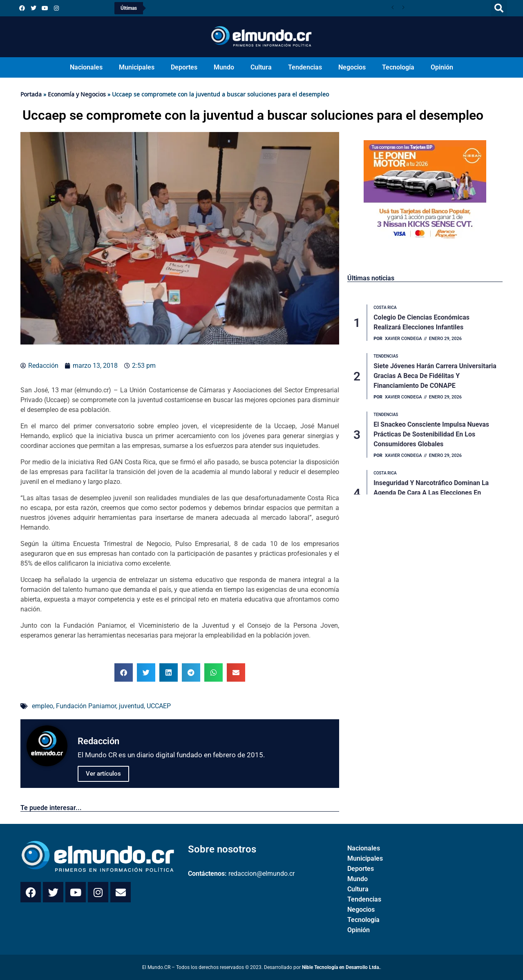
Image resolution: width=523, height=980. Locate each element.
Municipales (137, 67)
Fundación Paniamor (86, 706)
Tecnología (398, 67)
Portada (31, 94)
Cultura (261, 67)
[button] (499, 8)
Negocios (352, 67)
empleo (42, 706)
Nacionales (86, 67)
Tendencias (305, 67)
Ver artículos (103, 774)
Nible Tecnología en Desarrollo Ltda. (341, 967)
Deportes (184, 67)
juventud (131, 706)
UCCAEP (159, 706)
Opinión (442, 67)
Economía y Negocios (77, 94)
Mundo (224, 67)
